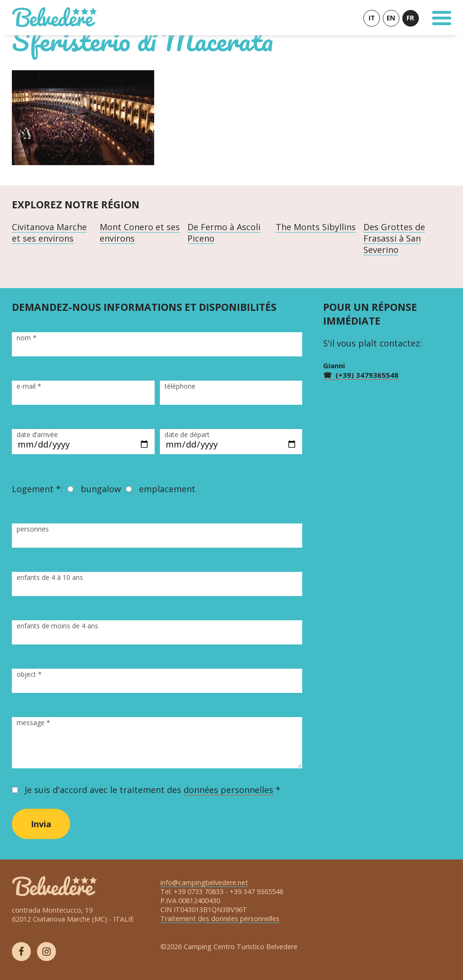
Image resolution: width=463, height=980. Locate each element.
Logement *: (37, 489)
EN (391, 18)
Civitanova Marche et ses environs (49, 233)
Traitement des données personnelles (220, 919)
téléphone (180, 386)
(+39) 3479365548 (367, 375)
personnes (33, 529)
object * (29, 674)
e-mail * (29, 386)
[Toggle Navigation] (442, 18)
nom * (27, 338)
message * (33, 723)
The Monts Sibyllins (316, 227)
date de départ (187, 434)
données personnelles (228, 790)
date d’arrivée (37, 434)
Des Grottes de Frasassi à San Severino (394, 238)
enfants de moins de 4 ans (57, 626)
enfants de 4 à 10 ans (50, 577)
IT (372, 18)
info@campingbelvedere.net (204, 882)
